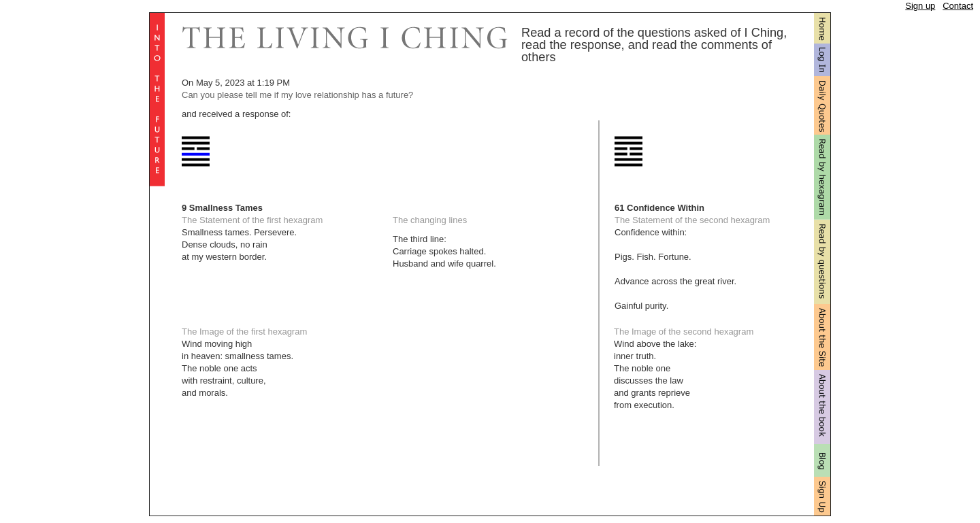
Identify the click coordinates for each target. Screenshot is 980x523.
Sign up (920, 6)
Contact (958, 6)
